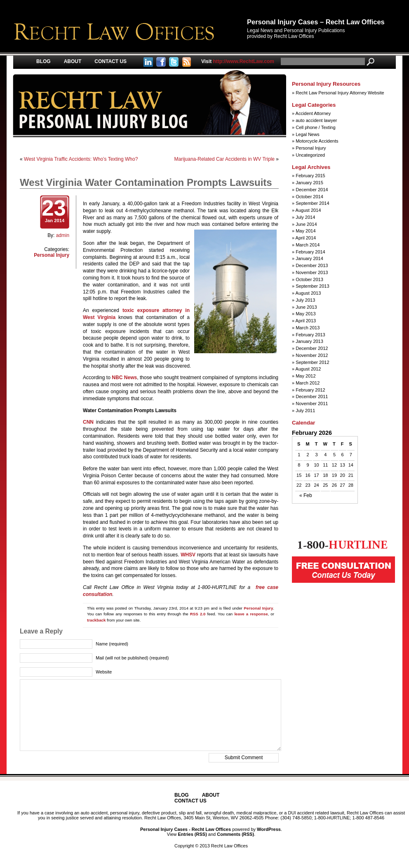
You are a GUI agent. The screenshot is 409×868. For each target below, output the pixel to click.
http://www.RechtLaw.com (238, 61)
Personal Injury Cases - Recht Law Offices (186, 829)
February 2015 (310, 176)
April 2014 (306, 238)
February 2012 (310, 390)
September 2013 (312, 286)
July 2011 (305, 411)
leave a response (251, 614)
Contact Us (110, 61)
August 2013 (308, 293)
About (73, 61)
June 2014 (306, 224)
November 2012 (312, 355)
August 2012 (308, 369)
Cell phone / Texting (315, 127)
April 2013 (306, 321)
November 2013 (312, 272)
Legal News (307, 134)
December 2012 (312, 348)
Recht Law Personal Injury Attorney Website (340, 93)
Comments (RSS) (235, 834)
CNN (88, 422)
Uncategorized (310, 155)
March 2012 (308, 383)
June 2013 (306, 307)
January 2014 (309, 258)
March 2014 (308, 245)
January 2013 (309, 341)
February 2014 (310, 252)
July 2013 (305, 300)
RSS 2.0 (198, 614)
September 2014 (312, 203)
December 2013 (312, 265)
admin (63, 235)
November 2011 (312, 404)
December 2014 (312, 190)
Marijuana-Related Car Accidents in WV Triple (224, 159)
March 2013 (308, 328)
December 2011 (312, 396)
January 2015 (309, 183)
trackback (96, 620)
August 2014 (308, 210)
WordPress (269, 829)
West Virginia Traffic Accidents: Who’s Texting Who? (81, 159)
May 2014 (306, 231)
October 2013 (309, 279)
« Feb (306, 496)
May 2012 (306, 376)
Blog (43, 61)
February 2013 (310, 335)
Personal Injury (52, 255)
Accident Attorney (313, 113)
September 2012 (312, 362)
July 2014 (305, 217)
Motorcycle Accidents (317, 141)
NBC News (124, 378)
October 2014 (309, 197)
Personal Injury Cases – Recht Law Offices (316, 22)
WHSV (188, 555)
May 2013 (306, 314)
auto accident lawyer (316, 120)
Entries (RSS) (193, 834)
